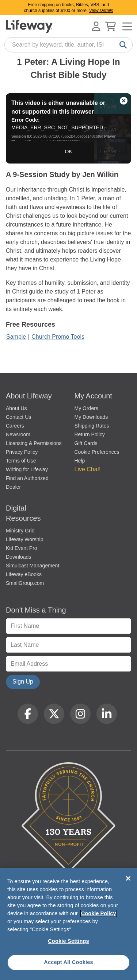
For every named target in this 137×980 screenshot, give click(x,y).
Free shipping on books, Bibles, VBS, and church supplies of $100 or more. (69, 8)
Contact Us (18, 417)
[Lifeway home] (29, 26)
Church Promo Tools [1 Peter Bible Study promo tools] (58, 337)
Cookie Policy (99, 913)
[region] (68, 924)
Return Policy (90, 434)
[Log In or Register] (96, 26)
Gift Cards (86, 443)
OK (68, 151)
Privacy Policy (22, 452)
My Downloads (91, 417)
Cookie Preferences (97, 452)
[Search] (122, 45)
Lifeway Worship (24, 539)
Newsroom (18, 434)
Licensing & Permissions (34, 443)
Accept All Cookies (68, 962)
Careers (15, 426)
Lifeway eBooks (24, 574)
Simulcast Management (33, 566)
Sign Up (23, 682)
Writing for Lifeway (27, 469)
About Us (16, 408)
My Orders (86, 408)
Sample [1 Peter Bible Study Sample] (16, 337)
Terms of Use (21, 461)
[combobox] (68, 45)
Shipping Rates (92, 426)
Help (80, 461)
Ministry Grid (20, 531)
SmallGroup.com (25, 583)
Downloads (18, 557)
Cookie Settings (68, 941)
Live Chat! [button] (88, 469)
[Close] (128, 878)
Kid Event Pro (22, 548)
